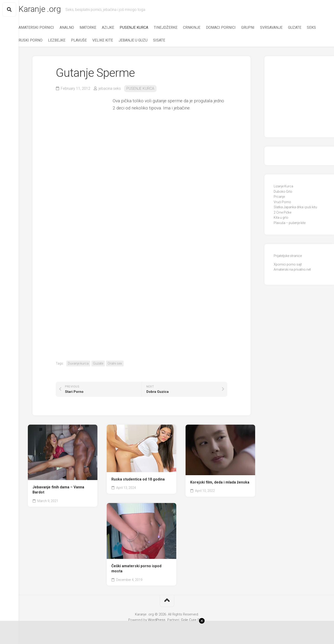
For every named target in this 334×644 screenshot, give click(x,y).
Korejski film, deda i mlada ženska (220, 483)
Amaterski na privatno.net (292, 270)
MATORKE (97, 28)
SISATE (183, 41)
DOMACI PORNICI (230, 28)
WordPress (157, 620)
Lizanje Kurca (283, 187)
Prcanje (279, 197)
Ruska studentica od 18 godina (138, 480)
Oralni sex (115, 364)
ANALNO (76, 28)
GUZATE (304, 28)
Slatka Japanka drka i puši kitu (295, 208)
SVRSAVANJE (281, 28)
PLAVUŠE (103, 41)
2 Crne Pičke (283, 213)
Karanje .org (49, 10)
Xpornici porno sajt (288, 265)
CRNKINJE (201, 28)
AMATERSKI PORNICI (46, 28)
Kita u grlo (281, 218)
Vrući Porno (282, 202)
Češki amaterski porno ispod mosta (136, 569)
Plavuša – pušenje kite (290, 223)
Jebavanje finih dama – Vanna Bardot (58, 490)
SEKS (32, 41)
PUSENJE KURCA (143, 28)
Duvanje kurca (78, 364)
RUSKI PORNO (54, 41)
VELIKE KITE (127, 41)
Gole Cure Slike (193, 620)
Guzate (98, 364)
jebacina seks (110, 89)
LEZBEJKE (81, 41)
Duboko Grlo (283, 192)
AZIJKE (117, 28)
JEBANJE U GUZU (157, 41)
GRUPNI (257, 28)
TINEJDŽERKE (175, 28)
